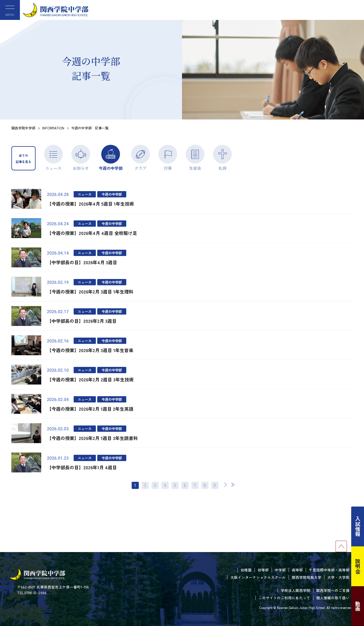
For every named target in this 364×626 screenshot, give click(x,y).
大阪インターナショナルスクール (258, 577)
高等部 (297, 570)
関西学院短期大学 (307, 577)
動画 (358, 606)
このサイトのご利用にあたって (284, 598)
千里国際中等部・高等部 (329, 570)
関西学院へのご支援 (333, 590)
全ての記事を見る (23, 158)
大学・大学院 (338, 577)
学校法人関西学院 (295, 590)
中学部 (280, 570)
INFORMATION (53, 128)
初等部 (263, 570)
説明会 (358, 566)
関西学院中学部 (23, 128)
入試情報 (358, 526)
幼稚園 (246, 570)
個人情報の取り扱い (333, 598)
